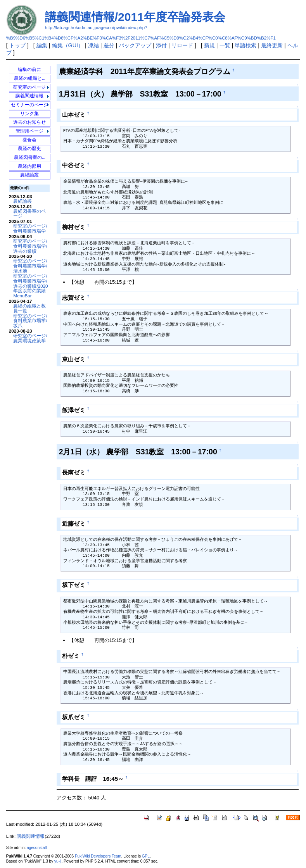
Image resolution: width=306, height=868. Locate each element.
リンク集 (29, 114)
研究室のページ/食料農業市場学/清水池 (30, 266)
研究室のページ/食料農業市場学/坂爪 (30, 321)
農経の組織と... (30, 79)
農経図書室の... (30, 158)
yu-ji (58, 861)
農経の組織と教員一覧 (29, 308)
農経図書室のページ (29, 214)
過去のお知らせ (29, 122)
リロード (182, 45)
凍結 (93, 45)
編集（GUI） (68, 45)
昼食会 (29, 140)
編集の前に (29, 70)
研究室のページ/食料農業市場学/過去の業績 (30, 246)
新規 (209, 45)
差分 (109, 45)
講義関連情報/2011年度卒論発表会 (135, 17)
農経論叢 (29, 175)
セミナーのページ (29, 105)
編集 (42, 45)
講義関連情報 (29, 96)
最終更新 (272, 45)
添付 (161, 45)
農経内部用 (29, 167)
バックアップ (135, 45)
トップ (17, 45)
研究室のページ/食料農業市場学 (30, 228)
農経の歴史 (29, 149)
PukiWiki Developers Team (98, 856)
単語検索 (245, 45)
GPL (146, 856)
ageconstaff (37, 848)
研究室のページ (29, 87)
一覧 (225, 45)
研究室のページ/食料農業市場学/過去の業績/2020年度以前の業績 (30, 283)
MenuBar (22, 296)
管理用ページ (29, 131)
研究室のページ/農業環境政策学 (30, 338)
